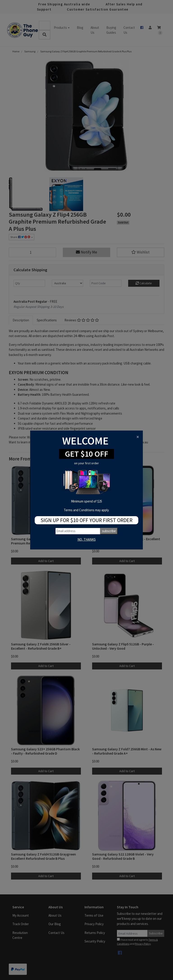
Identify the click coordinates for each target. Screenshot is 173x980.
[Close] (138, 437)
